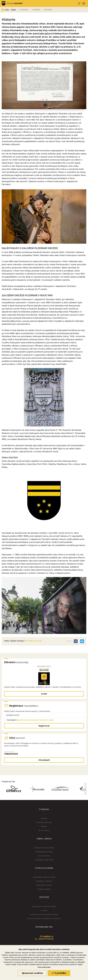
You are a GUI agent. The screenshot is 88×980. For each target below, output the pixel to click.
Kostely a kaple (44, 889)
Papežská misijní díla (44, 860)
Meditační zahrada (44, 881)
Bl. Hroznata (44, 831)
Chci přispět (44, 760)
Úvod (15, 10)
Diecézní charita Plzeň (44, 848)
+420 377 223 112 (44, 939)
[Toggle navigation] (84, 4)
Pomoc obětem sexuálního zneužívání (44, 919)
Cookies (44, 911)
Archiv (44, 694)
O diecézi (44, 809)
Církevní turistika (44, 868)
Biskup (44, 827)
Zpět (6, 10)
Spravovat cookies (32, 973)
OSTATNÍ (44, 897)
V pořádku (59, 973)
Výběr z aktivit (44, 839)
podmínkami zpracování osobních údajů (36, 720)
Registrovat (44, 726)
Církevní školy (44, 856)
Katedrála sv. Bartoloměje (44, 877)
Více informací (44, 967)
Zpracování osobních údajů (44, 907)
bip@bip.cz (47, 937)
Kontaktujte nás (33, 641)
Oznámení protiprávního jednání (44, 915)
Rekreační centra (44, 885)
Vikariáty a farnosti (44, 822)
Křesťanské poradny (44, 852)
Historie (44, 818)
